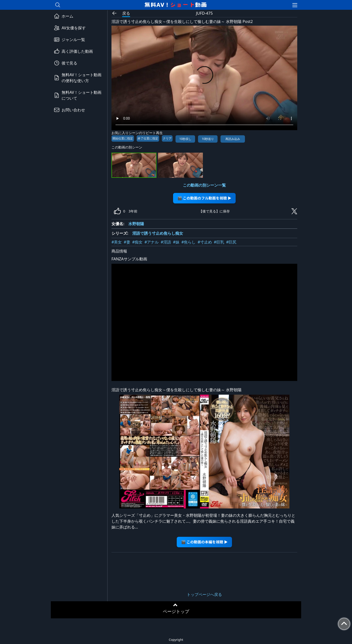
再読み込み (233, 139)
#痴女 (137, 242)
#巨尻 (231, 242)
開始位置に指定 (123, 138)
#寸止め (205, 242)
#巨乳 (219, 242)
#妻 (127, 242)
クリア (167, 138)
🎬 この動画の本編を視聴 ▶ (204, 542)
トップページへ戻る (204, 594)
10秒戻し (185, 139)
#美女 (117, 242)
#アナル (152, 242)
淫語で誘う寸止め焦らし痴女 (158, 233)
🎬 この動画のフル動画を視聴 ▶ (204, 198)
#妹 (176, 242)
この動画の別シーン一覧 (204, 185)
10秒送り (208, 139)
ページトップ (176, 611)
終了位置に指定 (148, 138)
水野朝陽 (136, 224)
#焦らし (188, 242)
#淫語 (166, 242)
